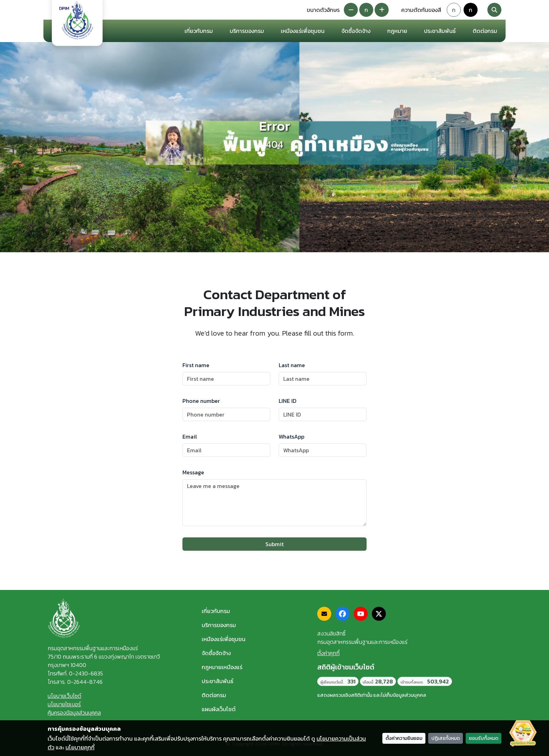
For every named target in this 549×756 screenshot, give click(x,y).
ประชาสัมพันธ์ (218, 681)
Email (190, 437)
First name (196, 365)
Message (193, 472)
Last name (292, 365)
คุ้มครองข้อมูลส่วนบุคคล (74, 713)
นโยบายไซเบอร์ (64, 704)
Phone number (201, 401)
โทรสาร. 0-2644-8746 (75, 682)
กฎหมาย (397, 31)
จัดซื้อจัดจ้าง (216, 653)
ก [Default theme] (454, 10)
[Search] (494, 10)
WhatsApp (291, 437)
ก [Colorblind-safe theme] (471, 10)
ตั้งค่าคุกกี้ (328, 653)
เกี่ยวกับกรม (216, 611)
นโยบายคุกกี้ (80, 747)
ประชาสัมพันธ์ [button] (440, 31)
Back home (275, 169)
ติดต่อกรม (214, 695)
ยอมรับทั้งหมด (484, 738)
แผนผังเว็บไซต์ (219, 709)
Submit (274, 544)
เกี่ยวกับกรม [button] (199, 31)
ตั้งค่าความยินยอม (404, 738)
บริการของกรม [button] (247, 31)
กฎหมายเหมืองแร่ (222, 667)
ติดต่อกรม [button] (485, 31)
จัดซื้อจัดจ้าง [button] (356, 31)
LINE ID (287, 401)
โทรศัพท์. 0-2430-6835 (75, 673)
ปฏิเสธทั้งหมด (446, 738)
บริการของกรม (219, 625)
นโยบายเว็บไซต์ (64, 696)
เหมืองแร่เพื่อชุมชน (303, 31)
